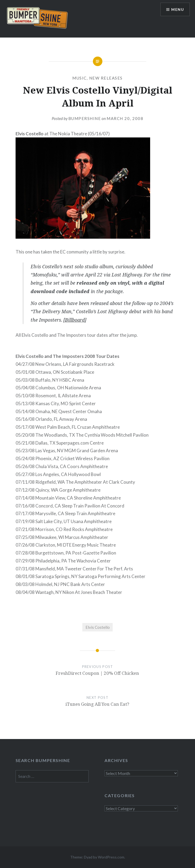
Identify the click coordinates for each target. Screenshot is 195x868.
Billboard (75, 320)
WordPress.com (111, 857)
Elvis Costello (98, 627)
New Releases (106, 78)
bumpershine (85, 118)
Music (80, 78)
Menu (178, 9)
